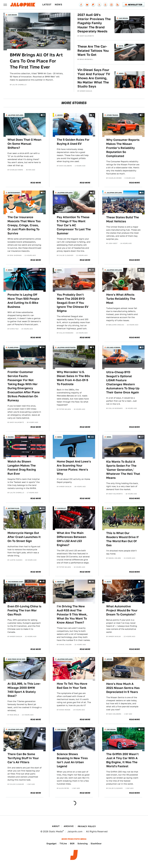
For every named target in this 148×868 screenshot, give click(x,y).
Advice (60, 115)
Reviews (61, 582)
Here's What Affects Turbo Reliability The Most (121, 299)
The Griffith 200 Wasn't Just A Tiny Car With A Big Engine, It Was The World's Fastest (122, 760)
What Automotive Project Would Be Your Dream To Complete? (122, 610)
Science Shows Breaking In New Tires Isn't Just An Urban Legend (72, 760)
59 (43, 659)
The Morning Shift (16, 582)
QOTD (121, 46)
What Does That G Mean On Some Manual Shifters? (24, 144)
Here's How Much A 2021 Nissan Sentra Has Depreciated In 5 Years (123, 688)
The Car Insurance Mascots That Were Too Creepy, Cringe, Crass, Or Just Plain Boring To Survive (24, 225)
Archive (69, 826)
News (58, 5)
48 (142, 582)
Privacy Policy (87, 826)
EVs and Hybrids (113, 347)
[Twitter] (99, 5)
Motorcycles (14, 508)
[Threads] (105, 5)
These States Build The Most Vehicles (123, 219)
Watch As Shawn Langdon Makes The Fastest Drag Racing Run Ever (22, 468)
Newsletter (134, 5)
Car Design (12, 15)
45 (43, 582)
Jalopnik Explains (16, 115)
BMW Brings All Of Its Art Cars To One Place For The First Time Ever (36, 61)
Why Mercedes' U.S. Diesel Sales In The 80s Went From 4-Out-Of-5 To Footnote (73, 378)
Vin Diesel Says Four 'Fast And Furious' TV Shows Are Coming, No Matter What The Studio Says (94, 78)
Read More (36, 183)
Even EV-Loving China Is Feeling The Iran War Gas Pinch (24, 610)
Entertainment (14, 193)
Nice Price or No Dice (17, 659)
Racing (11, 437)
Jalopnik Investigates (66, 347)
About (56, 826)
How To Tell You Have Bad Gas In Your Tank (72, 686)
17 (142, 437)
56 (93, 582)
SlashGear (96, 843)
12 (142, 270)
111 (92, 437)
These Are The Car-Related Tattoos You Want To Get (93, 51)
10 (142, 729)
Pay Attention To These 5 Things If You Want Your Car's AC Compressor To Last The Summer (74, 225)
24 (43, 347)
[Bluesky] (87, 5)
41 (142, 508)
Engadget (52, 843)
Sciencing (83, 843)
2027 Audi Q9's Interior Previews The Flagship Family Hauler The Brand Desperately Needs (94, 23)
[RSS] (118, 5)
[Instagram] (111, 5)
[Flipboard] (93, 5)
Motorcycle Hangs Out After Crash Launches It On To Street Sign (24, 537)
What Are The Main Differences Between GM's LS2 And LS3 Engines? (71, 539)
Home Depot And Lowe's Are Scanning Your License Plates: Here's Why (74, 468)
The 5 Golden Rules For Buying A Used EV (73, 142)
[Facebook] (81, 5)
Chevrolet (62, 508)
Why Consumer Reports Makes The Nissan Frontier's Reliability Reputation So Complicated (123, 148)
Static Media (56, 831)
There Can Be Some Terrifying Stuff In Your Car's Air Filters (23, 758)
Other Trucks (112, 115)
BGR (72, 843)
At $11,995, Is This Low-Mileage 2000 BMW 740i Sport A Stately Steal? (24, 690)
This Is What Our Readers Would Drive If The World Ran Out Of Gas (122, 539)
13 (44, 270)
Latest (47, 5)
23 (93, 270)
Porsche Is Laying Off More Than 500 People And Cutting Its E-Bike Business (23, 301)
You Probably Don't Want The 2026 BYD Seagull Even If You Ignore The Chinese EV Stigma (73, 303)
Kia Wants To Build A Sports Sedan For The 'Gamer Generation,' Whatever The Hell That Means (123, 470)
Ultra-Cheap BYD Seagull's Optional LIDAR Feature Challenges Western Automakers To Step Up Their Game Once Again (123, 382)
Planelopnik (13, 347)
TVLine (63, 843)
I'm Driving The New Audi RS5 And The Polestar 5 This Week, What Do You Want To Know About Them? (72, 614)
